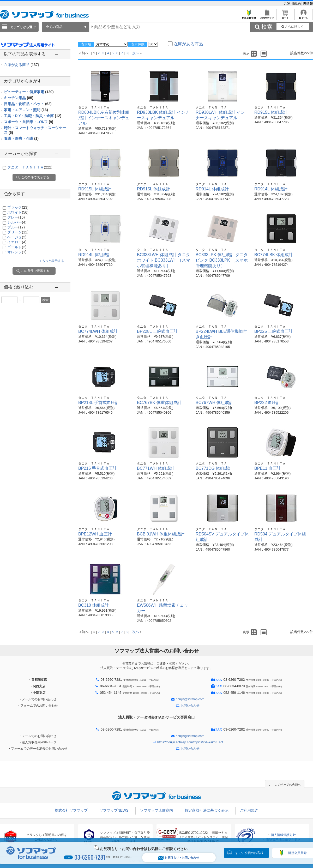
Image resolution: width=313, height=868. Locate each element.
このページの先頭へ (288, 785)
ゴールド (17, 247)
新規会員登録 (249, 17)
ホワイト (18, 212)
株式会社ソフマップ (71, 810)
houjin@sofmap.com (190, 699)
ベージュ (17, 237)
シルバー (17, 222)
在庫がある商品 (22, 65)
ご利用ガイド (267, 17)
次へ (136, 53)
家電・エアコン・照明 (26, 110)
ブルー (16, 227)
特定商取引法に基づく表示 (207, 810)
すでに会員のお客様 (249, 853)
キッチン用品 (19, 98)
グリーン (18, 232)
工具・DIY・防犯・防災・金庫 (33, 116)
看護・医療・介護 (21, 138)
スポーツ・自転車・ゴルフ (29, 122)
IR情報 (308, 4)
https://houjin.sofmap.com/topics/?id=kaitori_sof (190, 742)
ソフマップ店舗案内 (156, 810)
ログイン (303, 17)
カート (285, 17)
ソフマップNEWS (114, 810)
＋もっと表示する (51, 261)
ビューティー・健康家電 (29, 92)
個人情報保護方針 (283, 835)
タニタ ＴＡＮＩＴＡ (30, 167)
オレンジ (17, 252)
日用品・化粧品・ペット (28, 104)
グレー (16, 217)
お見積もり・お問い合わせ (178, 858)
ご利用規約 (293, 4)
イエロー (17, 242)
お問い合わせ (190, 706)
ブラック (18, 207)
